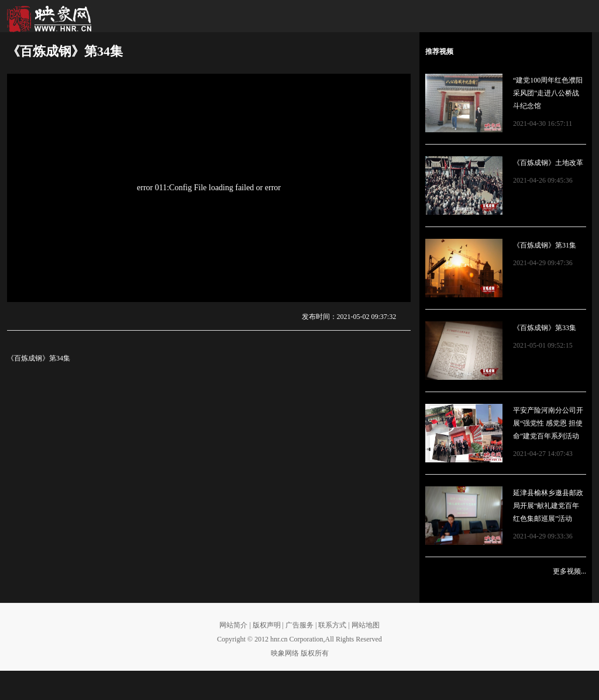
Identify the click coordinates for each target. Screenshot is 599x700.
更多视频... (569, 571)
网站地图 (366, 625)
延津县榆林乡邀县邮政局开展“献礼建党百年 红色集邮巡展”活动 (548, 506)
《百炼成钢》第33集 (545, 328)
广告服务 (299, 625)
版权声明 (267, 625)
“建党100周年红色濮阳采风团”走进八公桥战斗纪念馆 (548, 93)
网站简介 (233, 625)
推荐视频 (439, 52)
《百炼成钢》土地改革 (548, 163)
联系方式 (332, 625)
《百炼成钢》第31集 (545, 245)
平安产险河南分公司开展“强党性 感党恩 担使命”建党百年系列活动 (548, 423)
